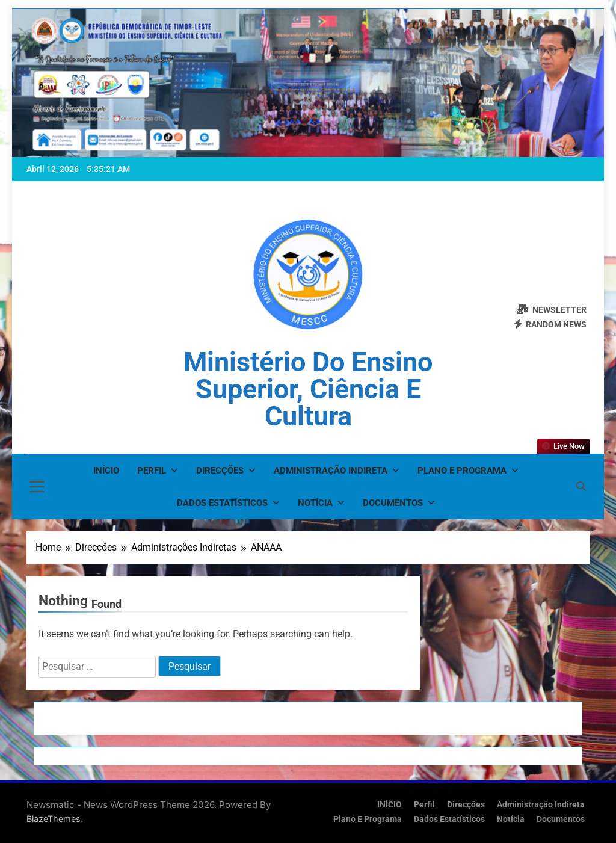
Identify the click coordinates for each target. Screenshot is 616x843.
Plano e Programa (462, 471)
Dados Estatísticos (222, 503)
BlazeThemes (54, 819)
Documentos (393, 503)
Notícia (315, 503)
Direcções (220, 471)
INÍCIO (106, 471)
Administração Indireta (331, 471)
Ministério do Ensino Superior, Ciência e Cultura (308, 389)
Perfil (152, 471)
